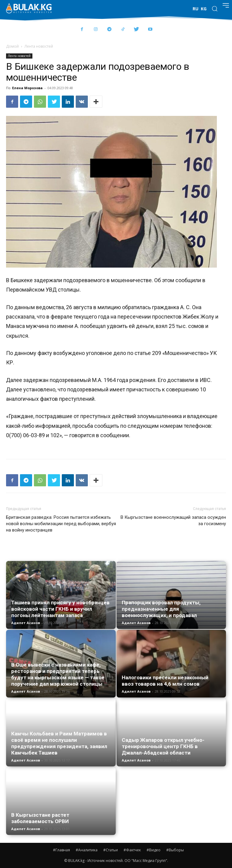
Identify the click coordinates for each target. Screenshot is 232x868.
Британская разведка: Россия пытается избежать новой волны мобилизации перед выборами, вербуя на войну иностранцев (61, 524)
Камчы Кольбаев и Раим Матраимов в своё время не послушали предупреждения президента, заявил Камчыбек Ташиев (59, 743)
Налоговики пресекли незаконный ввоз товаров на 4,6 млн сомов (165, 681)
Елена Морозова (27, 88)
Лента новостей (39, 46)
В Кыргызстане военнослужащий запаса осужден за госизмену (173, 520)
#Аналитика (87, 850)
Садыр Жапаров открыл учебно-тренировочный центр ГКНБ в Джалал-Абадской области (163, 746)
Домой (12, 46)
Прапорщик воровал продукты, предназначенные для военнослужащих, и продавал (161, 609)
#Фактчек (132, 850)
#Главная (61, 850)
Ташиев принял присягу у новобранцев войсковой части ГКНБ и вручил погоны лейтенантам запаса (60, 609)
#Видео (154, 850)
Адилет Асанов (26, 623)
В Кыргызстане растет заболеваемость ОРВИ (40, 818)
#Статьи (111, 850)
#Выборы (175, 850)
